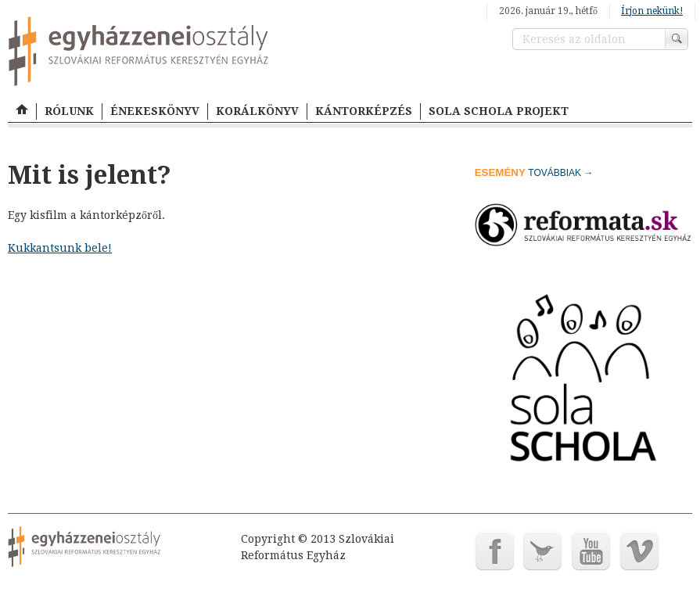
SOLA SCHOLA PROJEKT (499, 111)
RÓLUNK (69, 111)
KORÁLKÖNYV (257, 111)
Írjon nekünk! (652, 11)
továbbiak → (560, 173)
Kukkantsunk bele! (60, 248)
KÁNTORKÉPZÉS (364, 111)
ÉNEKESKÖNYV (155, 111)
